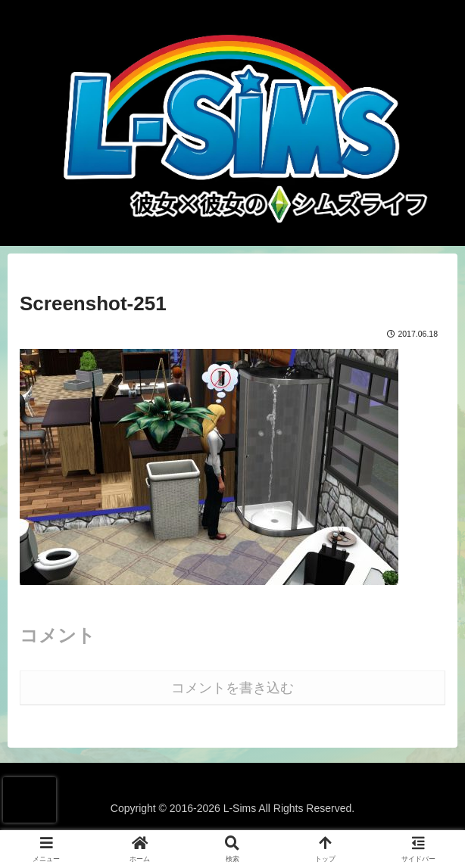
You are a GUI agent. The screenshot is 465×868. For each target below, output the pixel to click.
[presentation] (30, 800)
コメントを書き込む (232, 688)
